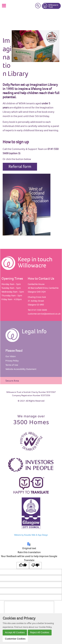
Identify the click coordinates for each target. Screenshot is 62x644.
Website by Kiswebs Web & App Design (31, 535)
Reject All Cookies (40, 632)
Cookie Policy (45, 627)
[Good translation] (23, 566)
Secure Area (12, 381)
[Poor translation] (35, 566)
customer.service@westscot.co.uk (44, 314)
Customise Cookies (15, 639)
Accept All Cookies (15, 632)
